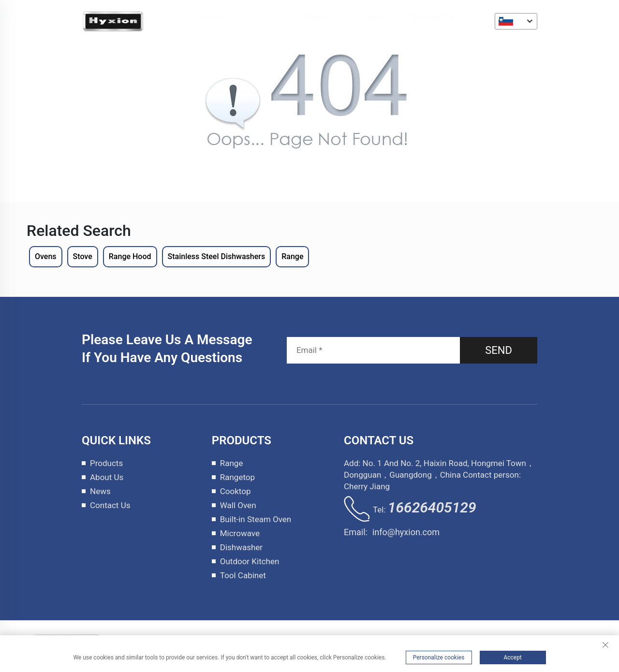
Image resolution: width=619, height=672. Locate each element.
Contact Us (432, 17)
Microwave (240, 533)
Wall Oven (238, 505)
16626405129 (432, 507)
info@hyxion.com (406, 532)
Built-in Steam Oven (256, 519)
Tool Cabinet (243, 575)
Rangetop (237, 477)
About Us (323, 17)
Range (232, 463)
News (376, 17)
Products (264, 17)
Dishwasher (241, 547)
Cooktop (236, 491)
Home (210, 17)
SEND (499, 350)
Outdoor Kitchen (250, 561)
